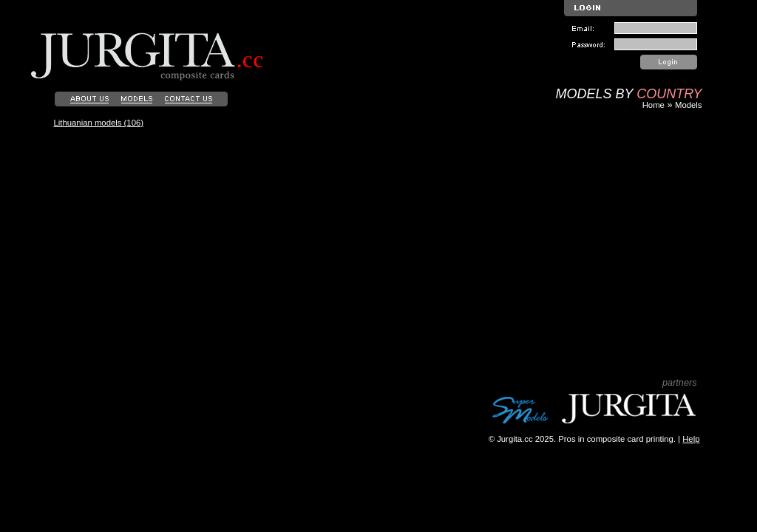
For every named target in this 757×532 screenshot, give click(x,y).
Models (689, 105)
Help (691, 439)
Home (654, 105)
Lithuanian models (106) (99, 123)
